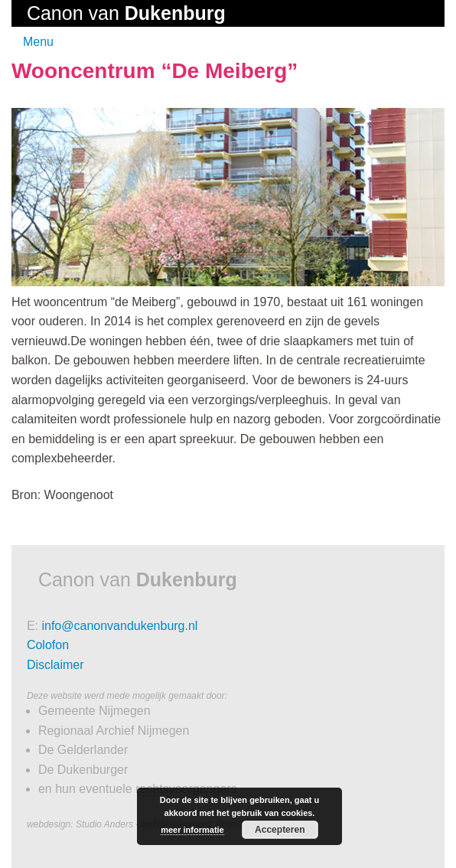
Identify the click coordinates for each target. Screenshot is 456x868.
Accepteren (280, 830)
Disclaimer (55, 665)
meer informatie (192, 830)
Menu (38, 42)
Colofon (48, 645)
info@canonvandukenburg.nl (119, 626)
